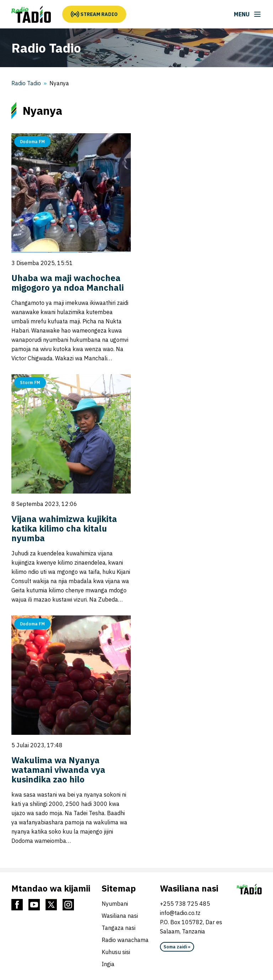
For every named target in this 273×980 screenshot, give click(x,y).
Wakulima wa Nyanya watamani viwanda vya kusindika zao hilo (58, 770)
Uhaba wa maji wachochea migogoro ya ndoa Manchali (68, 283)
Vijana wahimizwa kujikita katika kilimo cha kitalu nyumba (64, 528)
